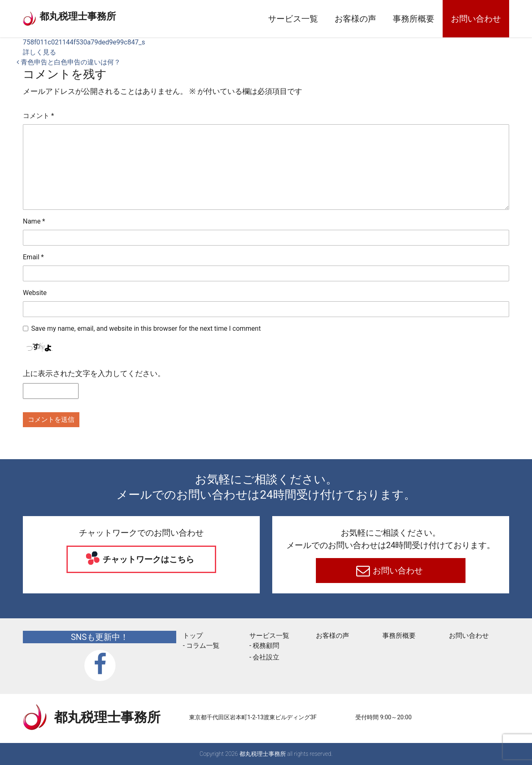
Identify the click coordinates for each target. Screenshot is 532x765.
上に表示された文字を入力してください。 (94, 373)
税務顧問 (266, 646)
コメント (38, 116)
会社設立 (266, 657)
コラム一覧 (203, 646)
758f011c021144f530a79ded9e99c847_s (84, 42)
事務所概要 (414, 19)
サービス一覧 (293, 19)
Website (35, 293)
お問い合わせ (476, 19)
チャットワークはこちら (148, 559)
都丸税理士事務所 (99, 17)
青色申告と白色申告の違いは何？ (69, 62)
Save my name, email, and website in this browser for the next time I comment (146, 328)
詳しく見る (39, 52)
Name (34, 221)
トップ (193, 636)
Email (33, 257)
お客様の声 (355, 19)
